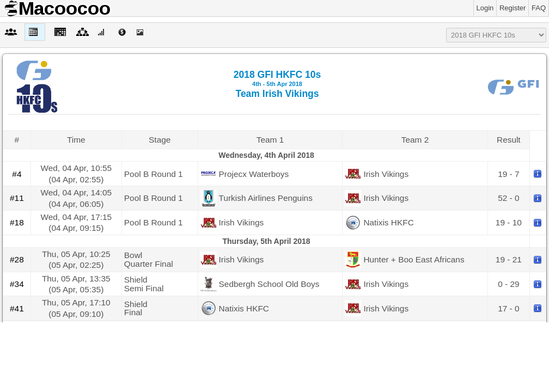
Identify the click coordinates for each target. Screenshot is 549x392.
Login (485, 8)
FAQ (539, 8)
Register (513, 8)
